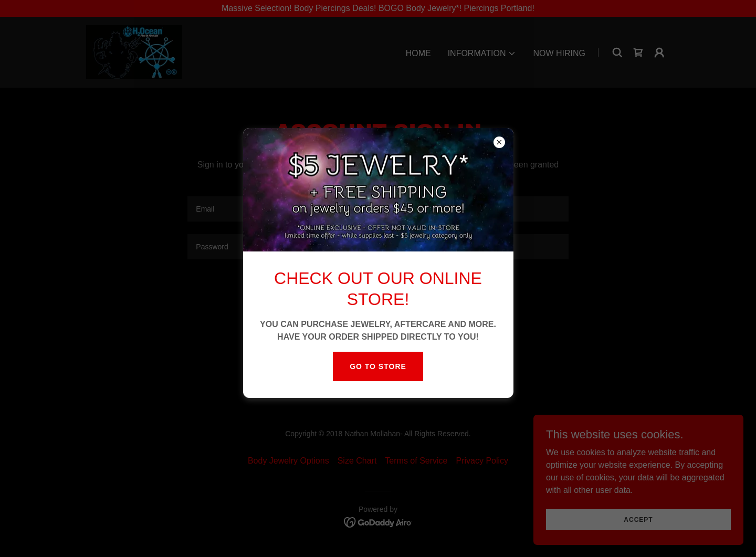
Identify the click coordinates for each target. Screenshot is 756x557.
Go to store (378, 366)
